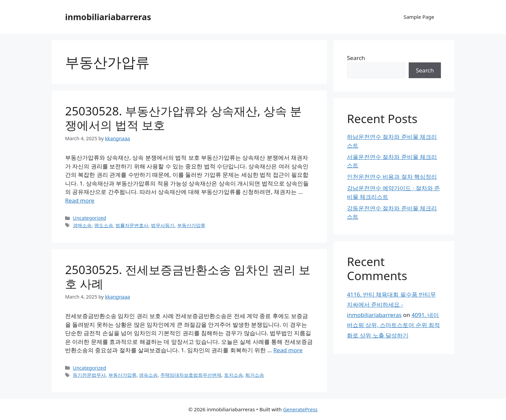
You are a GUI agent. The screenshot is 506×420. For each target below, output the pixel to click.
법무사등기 (163, 225)
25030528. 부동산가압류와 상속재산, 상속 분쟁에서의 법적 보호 (183, 118)
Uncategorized (89, 218)
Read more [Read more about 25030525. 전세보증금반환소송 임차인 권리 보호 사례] (288, 350)
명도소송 (104, 225)
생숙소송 (148, 375)
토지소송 (234, 375)
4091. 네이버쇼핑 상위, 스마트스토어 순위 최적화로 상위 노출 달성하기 (393, 325)
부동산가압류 (191, 225)
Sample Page (419, 17)
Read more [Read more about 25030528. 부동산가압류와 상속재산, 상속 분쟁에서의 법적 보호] (80, 200)
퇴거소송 (255, 375)
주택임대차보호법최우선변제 (191, 375)
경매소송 (82, 225)
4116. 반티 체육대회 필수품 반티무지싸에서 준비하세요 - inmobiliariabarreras (391, 305)
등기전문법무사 (89, 375)
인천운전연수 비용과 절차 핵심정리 (392, 177)
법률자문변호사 (132, 225)
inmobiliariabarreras (108, 17)
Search (356, 58)
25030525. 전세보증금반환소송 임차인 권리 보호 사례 (188, 277)
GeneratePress (300, 409)
